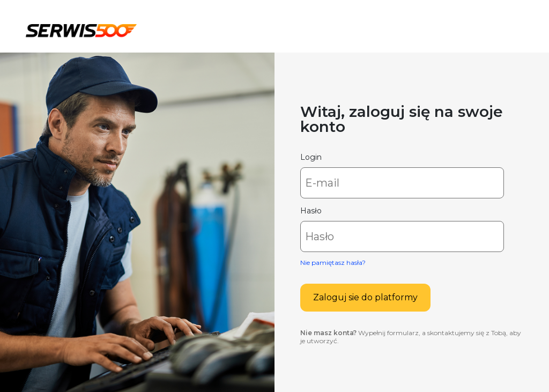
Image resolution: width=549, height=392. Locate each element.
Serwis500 (81, 29)
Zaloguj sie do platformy (365, 297)
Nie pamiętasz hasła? (333, 262)
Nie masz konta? (328, 333)
